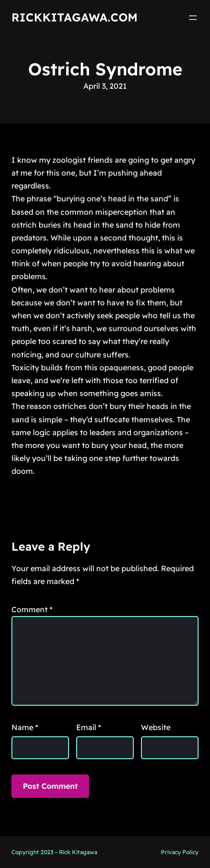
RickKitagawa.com (75, 17)
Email (89, 727)
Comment (32, 609)
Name (25, 727)
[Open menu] (193, 18)
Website (156, 727)
